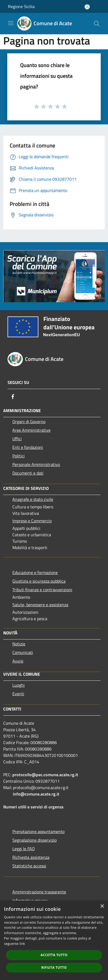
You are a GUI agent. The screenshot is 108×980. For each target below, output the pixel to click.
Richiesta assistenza (31, 857)
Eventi (18, 694)
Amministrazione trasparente (39, 892)
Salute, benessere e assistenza (40, 605)
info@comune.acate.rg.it (36, 794)
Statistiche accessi (29, 866)
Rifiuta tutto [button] (54, 968)
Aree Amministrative (31, 430)
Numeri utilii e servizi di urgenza (33, 807)
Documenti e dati (28, 473)
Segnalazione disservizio (35, 840)
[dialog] (54, 940)
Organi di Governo (29, 421)
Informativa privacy (30, 900)
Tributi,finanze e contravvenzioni (42, 590)
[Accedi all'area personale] (87, 7)
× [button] (102, 906)
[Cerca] (97, 24)
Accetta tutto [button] (54, 955)
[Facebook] (13, 397)
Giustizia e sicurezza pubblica (39, 581)
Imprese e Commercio (32, 521)
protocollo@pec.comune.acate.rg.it (45, 775)
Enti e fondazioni (28, 447)
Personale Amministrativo (36, 464)
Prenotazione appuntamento (38, 831)
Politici (19, 456)
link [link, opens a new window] (22, 944)
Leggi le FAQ (24, 849)
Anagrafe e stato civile (33, 499)
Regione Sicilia (21, 6)
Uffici (17, 439)
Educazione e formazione (35, 572)
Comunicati (23, 652)
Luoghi (19, 685)
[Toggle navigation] (11, 23)
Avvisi (18, 661)
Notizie (19, 644)
